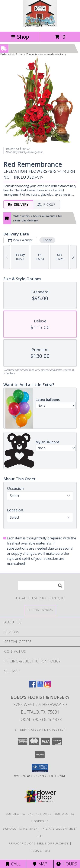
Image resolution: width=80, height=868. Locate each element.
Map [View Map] (40, 864)
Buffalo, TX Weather (20, 829)
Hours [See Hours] (67, 864)
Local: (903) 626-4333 (40, 719)
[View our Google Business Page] (40, 686)
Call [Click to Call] (13, 864)
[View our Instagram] (48, 686)
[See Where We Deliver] (40, 610)
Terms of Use (40, 851)
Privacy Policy (21, 843)
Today (47, 240)
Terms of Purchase (53, 843)
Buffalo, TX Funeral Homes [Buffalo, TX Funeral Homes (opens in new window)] (29, 814)
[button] (40, 768)
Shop (20, 37)
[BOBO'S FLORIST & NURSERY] (40, 25)
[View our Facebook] (32, 686)
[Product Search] (41, 585)
